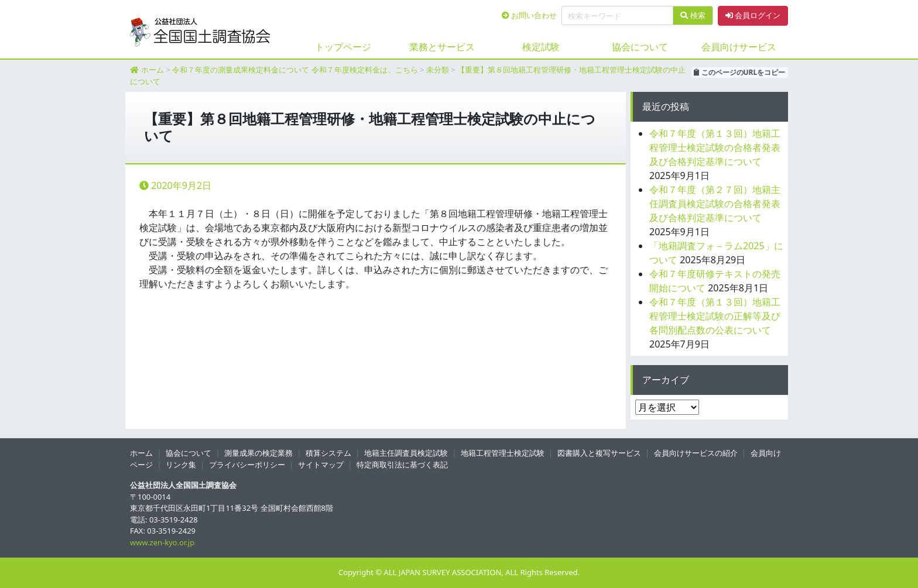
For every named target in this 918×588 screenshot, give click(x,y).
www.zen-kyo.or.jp (162, 542)
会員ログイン (753, 15)
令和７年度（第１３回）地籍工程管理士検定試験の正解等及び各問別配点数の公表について (715, 316)
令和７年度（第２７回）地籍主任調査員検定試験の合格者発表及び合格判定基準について (715, 204)
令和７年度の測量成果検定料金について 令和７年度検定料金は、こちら (295, 70)
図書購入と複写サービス (599, 453)
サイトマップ (321, 465)
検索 (693, 15)
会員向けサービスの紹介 (696, 453)
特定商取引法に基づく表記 (402, 465)
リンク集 (181, 465)
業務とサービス (442, 47)
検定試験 (541, 47)
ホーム (153, 70)
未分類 (438, 70)
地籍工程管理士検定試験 (503, 453)
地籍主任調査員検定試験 (406, 453)
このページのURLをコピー (739, 72)
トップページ (343, 47)
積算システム (328, 453)
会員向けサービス (739, 47)
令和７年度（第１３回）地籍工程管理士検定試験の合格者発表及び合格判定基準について (715, 147)
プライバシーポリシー (247, 465)
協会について (640, 47)
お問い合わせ (529, 15)
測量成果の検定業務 (258, 453)
